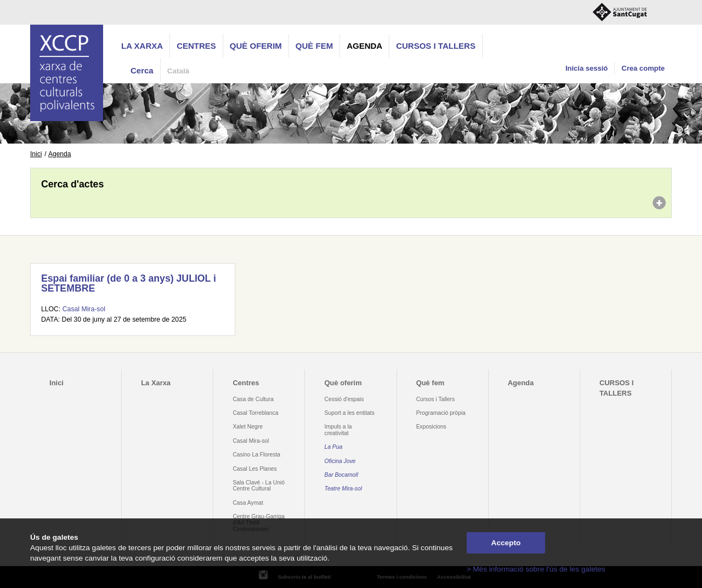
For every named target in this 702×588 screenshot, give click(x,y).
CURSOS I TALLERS (436, 46)
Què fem (314, 46)
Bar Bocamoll (341, 475)
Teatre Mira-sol (344, 489)
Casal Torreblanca (255, 413)
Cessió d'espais (344, 399)
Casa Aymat (248, 503)
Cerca (142, 70)
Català (179, 71)
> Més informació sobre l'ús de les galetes (536, 569)
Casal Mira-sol (84, 309)
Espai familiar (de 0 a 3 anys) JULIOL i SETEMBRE (129, 283)
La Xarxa (142, 46)
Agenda (364, 46)
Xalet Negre (248, 427)
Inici (36, 154)
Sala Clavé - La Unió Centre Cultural (259, 486)
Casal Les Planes (254, 469)
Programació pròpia (441, 413)
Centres (196, 46)
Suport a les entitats (350, 413)
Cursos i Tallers (435, 399)
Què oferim (256, 46)
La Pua (334, 447)
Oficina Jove (340, 461)
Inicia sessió (587, 68)
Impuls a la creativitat (338, 430)
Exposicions (431, 427)
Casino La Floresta (256, 455)
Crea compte (643, 68)
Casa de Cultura (253, 399)
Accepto (506, 543)
